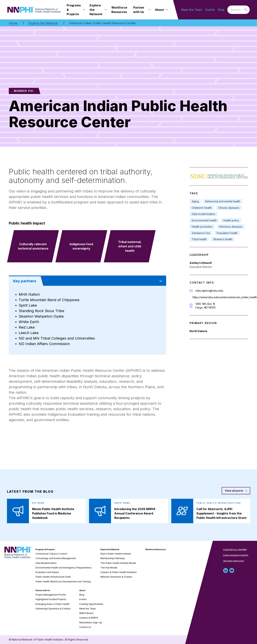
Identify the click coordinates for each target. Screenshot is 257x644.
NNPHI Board (86, 613)
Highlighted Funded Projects (51, 599)
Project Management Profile (51, 595)
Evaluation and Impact (47, 572)
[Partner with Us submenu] (149, 10)
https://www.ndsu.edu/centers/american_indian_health (225, 297)
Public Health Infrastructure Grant (53, 577)
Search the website (227, 10)
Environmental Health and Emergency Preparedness (64, 568)
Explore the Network (43, 23)
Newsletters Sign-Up (91, 623)
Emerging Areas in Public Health (53, 604)
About (82, 590)
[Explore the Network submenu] (105, 10)
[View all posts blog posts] (236, 491)
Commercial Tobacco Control (51, 554)
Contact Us (85, 627)
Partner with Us (43, 590)
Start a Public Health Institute (116, 554)
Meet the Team (192, 10)
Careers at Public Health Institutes (119, 572)
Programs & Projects (45, 549)
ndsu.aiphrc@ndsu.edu (209, 291)
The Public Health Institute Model (118, 563)
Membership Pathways (113, 558)
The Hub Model (109, 568)
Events (210, 10)
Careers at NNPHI (89, 618)
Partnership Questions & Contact (53, 609)
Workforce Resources (156, 549)
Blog (221, 10)
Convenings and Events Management (56, 558)
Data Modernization (46, 563)
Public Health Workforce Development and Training (63, 582)
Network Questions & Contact (116, 577)
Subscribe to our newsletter (235, 549)
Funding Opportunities (91, 604)
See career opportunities (234, 561)
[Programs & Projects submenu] (83, 10)
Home (13, 23)
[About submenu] (166, 10)
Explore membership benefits (236, 555)
